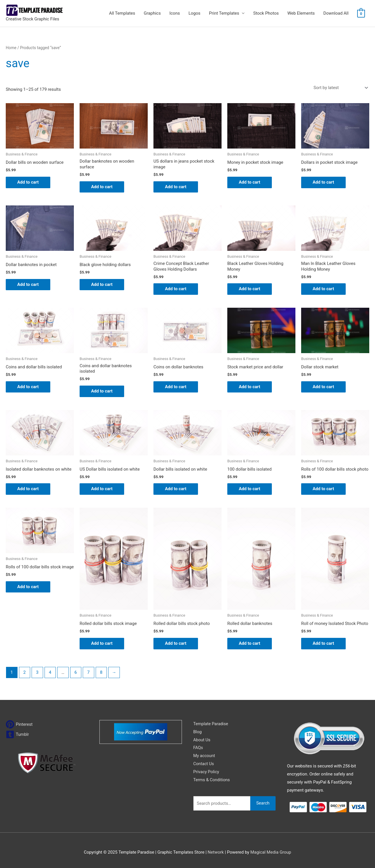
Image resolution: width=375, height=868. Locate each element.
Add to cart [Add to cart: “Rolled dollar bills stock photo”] (176, 643)
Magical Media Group (271, 852)
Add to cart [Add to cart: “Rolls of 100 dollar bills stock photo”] (323, 489)
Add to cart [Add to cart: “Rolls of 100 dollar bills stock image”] (28, 587)
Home (11, 48)
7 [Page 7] (89, 672)
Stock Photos (266, 13)
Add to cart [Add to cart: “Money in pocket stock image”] (250, 182)
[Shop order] (340, 88)
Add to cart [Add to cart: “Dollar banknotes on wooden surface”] (102, 187)
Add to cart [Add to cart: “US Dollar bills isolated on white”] (102, 489)
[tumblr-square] (18, 734)
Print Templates (224, 13)
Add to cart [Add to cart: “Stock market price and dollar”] (250, 387)
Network (216, 852)
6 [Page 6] (76, 672)
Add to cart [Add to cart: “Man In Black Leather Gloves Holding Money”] (323, 289)
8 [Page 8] (101, 672)
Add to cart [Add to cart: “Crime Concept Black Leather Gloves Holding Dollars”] (176, 289)
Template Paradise (211, 724)
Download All (336, 13)
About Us (202, 740)
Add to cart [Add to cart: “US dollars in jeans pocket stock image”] (176, 187)
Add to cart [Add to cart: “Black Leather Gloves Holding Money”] (250, 289)
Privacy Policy (207, 772)
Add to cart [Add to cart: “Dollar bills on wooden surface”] (28, 182)
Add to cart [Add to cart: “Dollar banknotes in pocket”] (28, 284)
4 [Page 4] (50, 672)
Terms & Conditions (212, 780)
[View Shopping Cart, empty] (361, 14)
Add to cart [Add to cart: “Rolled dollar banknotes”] (250, 643)
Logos (194, 13)
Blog (198, 732)
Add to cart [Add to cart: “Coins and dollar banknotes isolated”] (102, 391)
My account (205, 756)
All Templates (122, 13)
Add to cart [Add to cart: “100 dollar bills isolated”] (250, 489)
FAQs (198, 748)
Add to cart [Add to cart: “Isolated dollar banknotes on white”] (28, 489)
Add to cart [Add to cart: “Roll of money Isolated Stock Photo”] (323, 643)
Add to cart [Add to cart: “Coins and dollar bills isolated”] (28, 387)
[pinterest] (19, 724)
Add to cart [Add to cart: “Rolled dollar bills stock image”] (102, 643)
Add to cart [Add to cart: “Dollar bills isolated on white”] (176, 489)
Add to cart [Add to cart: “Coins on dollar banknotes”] (176, 387)
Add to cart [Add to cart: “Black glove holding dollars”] (102, 284)
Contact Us (204, 764)
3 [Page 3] (37, 672)
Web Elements (301, 13)
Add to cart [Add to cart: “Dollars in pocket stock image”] (323, 182)
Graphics (152, 13)
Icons (175, 13)
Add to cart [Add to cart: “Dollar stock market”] (323, 387)
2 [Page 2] (24, 672)
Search (263, 803)
